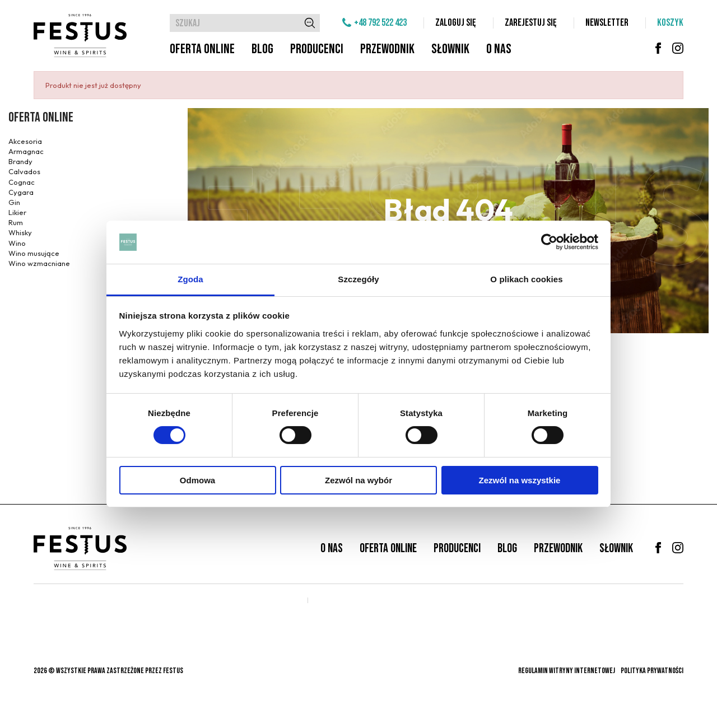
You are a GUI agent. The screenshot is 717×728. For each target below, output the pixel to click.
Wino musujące (34, 253)
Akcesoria (25, 141)
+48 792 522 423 (380, 23)
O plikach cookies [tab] (526, 279)
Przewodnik (387, 49)
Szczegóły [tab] (358, 279)
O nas (499, 49)
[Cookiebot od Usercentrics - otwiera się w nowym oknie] (549, 242)
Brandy (20, 161)
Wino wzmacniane (39, 263)
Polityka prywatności (652, 671)
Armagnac (26, 151)
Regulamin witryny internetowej (567, 671)
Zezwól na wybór (358, 480)
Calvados (24, 171)
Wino (17, 243)
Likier (17, 212)
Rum (16, 222)
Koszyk (670, 23)
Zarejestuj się (531, 23)
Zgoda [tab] (190, 279)
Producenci (317, 49)
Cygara (21, 192)
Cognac (22, 182)
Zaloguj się (456, 23)
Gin (14, 202)
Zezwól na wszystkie (520, 480)
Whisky (20, 232)
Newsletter (607, 23)
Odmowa (197, 480)
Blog (262, 49)
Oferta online (202, 49)
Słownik (450, 49)
